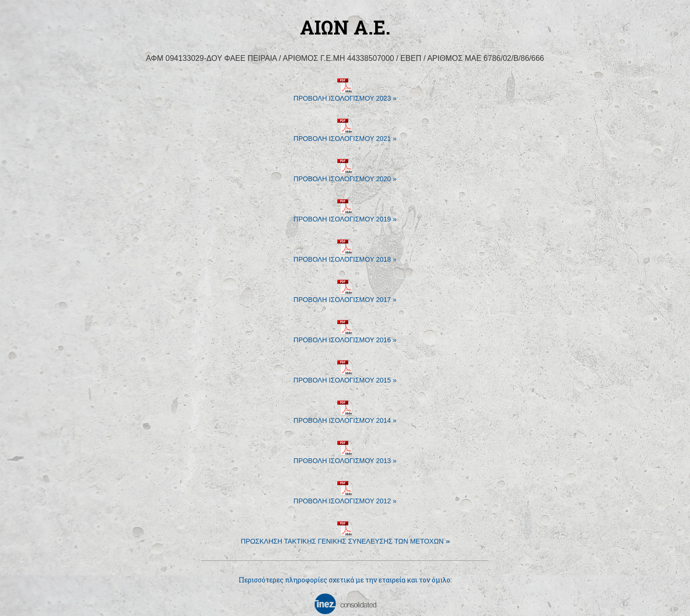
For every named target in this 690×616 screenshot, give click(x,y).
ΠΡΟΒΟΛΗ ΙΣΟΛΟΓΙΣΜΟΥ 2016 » (345, 336)
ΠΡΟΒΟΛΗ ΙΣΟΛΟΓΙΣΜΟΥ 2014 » (345, 417)
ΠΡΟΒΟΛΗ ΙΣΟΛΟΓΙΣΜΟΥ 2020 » (345, 175)
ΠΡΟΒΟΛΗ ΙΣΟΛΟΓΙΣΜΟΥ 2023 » (345, 95)
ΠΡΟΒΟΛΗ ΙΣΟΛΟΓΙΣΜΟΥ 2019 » (345, 215)
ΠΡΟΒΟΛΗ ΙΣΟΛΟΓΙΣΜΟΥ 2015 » (345, 377)
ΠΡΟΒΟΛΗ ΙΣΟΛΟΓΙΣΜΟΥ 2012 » (345, 497)
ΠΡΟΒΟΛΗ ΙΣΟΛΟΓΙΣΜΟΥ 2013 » (345, 457)
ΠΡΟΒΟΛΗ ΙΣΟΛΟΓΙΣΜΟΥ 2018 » (345, 256)
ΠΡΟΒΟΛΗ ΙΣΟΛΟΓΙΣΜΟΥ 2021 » (345, 135)
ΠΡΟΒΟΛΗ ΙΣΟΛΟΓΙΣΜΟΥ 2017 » (345, 296)
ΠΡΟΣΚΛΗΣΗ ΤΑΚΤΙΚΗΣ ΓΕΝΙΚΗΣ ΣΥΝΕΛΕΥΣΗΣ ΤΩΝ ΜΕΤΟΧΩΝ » (345, 538)
